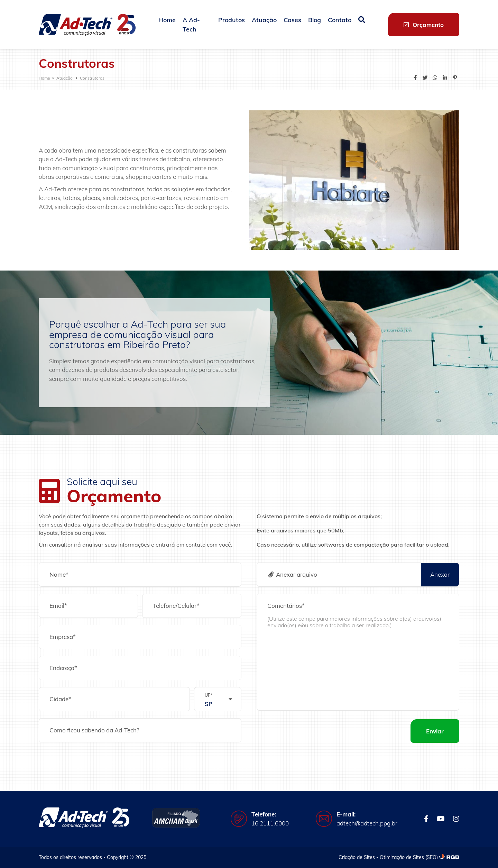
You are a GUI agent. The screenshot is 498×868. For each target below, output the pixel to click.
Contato (340, 20)
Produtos (232, 20)
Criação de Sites (357, 857)
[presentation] (309, 731)
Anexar (440, 574)
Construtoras (92, 78)
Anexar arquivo (292, 574)
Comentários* (286, 606)
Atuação (264, 20)
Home (167, 20)
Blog (315, 20)
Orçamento (424, 25)
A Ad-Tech (191, 25)
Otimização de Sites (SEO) (409, 857)
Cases (292, 20)
